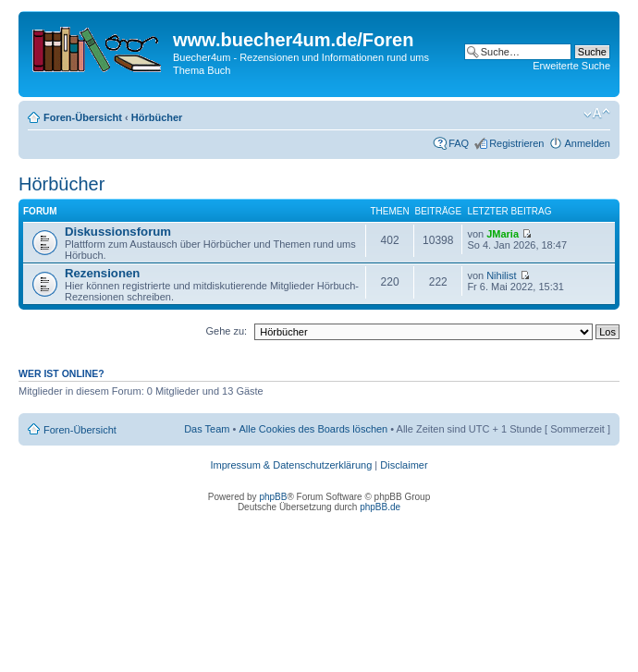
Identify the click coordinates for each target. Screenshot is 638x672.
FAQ (459, 143)
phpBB (273, 497)
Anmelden (587, 143)
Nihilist (501, 275)
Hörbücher (157, 117)
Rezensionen (102, 273)
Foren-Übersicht (83, 117)
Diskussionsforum (118, 232)
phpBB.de (380, 507)
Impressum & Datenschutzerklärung (291, 465)
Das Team (207, 429)
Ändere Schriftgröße (597, 114)
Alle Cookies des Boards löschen (313, 429)
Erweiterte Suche (571, 66)
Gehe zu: (226, 331)
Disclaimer (404, 465)
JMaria (503, 234)
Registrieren (516, 143)
